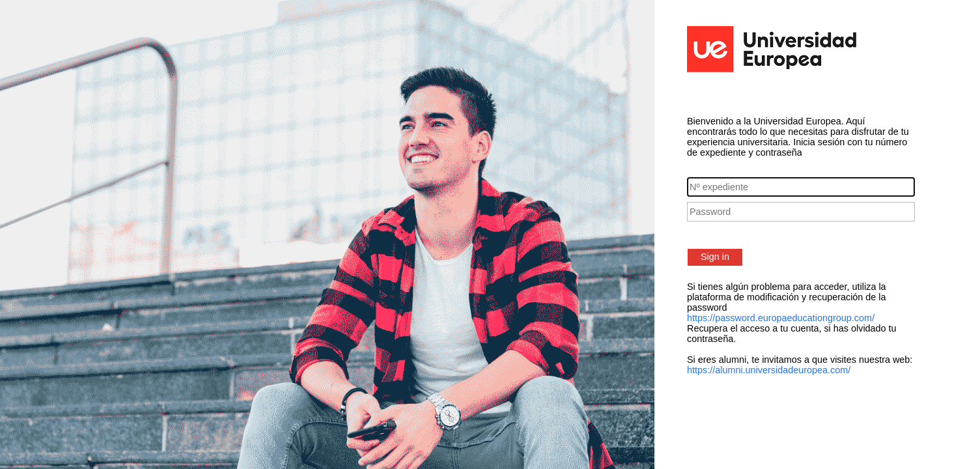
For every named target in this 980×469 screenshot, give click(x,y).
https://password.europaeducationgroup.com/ (781, 318)
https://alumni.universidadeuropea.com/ (769, 370)
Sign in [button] (715, 257)
